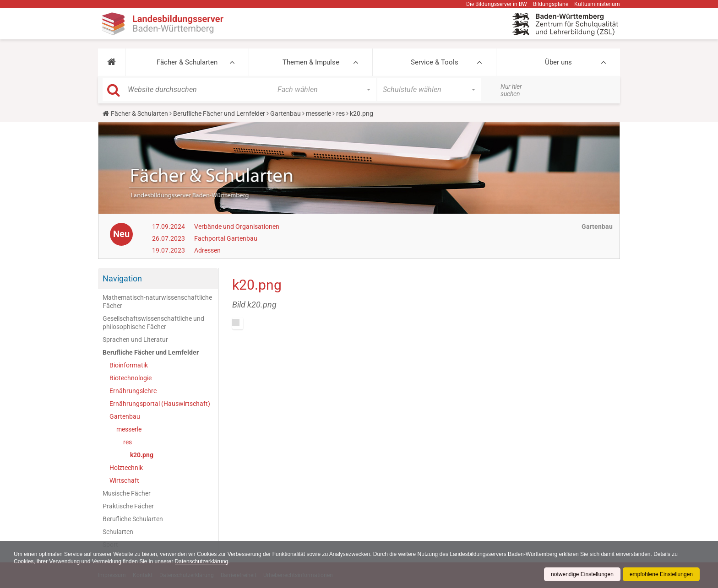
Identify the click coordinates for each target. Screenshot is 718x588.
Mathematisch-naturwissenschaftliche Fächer (157, 302)
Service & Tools (435, 62)
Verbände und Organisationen (237, 227)
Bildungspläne (551, 4)
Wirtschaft (124, 480)
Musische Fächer (127, 493)
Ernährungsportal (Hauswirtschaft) (160, 404)
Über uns (558, 62)
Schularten (118, 532)
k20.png (142, 455)
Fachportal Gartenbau (226, 238)
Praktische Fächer (128, 506)
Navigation (122, 278)
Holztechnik (126, 468)
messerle (318, 113)
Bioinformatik (129, 365)
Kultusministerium (597, 4)
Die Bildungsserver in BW (497, 4)
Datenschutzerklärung (202, 561)
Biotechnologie (131, 378)
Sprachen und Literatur (135, 340)
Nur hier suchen (511, 90)
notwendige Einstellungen (582, 574)
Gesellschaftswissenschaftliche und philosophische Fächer (153, 323)
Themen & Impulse (311, 62)
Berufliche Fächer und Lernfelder (219, 113)
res (340, 113)
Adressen (207, 250)
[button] (112, 62)
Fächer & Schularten (187, 62)
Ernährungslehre (133, 391)
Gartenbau (286, 113)
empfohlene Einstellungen (661, 574)
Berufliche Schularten (133, 519)
